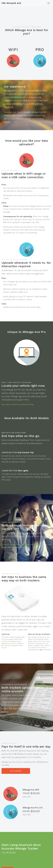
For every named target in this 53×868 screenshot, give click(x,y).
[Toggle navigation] (49, 3)
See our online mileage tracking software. (22, 717)
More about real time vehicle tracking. (18, 404)
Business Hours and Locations (12, 643)
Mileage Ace (11, 3)
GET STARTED (16, 771)
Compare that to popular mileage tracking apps (22, 544)
